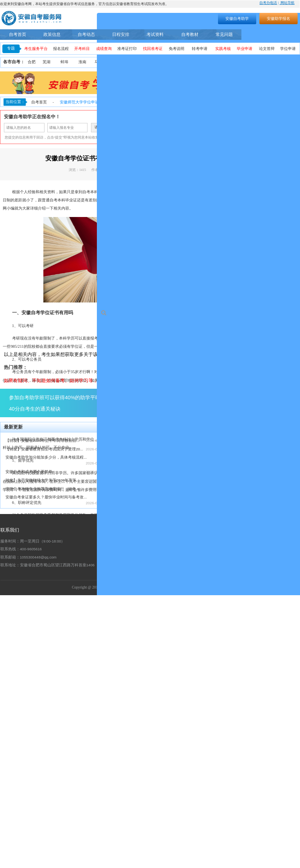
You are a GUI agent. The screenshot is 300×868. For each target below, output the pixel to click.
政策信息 (52, 34)
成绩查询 (104, 49)
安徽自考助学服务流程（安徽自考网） (144, 739)
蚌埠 (64, 62)
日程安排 (121, 34)
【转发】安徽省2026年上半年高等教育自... (42, 713)
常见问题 (224, 34)
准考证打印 (127, 49)
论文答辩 (267, 49)
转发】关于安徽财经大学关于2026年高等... (42, 753)
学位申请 (288, 49)
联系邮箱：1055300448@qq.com (29, 830)
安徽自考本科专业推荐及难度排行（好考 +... (44, 761)
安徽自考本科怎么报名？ (132, 730)
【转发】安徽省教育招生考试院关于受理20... (44, 721)
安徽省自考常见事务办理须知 (136, 747)
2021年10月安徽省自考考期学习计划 (143, 756)
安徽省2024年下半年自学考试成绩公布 (144, 778)
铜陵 (154, 62)
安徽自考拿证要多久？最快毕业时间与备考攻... (46, 770)
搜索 (177, 17)
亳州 (225, 62)
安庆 (136, 62)
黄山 (172, 62)
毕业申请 (245, 49)
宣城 (277, 62)
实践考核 (223, 49)
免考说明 (177, 49)
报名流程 (61, 49)
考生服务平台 (36, 49)
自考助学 (285, 34)
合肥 (32, 62)
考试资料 (155, 34)
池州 (292, 62)
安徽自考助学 (237, 19)
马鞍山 (100, 62)
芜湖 (46, 62)
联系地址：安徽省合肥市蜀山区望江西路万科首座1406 (47, 838)
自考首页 (18, 34)
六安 (259, 62)
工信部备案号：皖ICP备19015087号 (196, 860)
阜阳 (208, 62)
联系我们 (10, 803)
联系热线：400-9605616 (21, 822)
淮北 (118, 62)
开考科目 (82, 49)
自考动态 (86, 34)
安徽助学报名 (279, 19)
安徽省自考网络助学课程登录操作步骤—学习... (151, 764)
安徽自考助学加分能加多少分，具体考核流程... (46, 730)
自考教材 (190, 34)
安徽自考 (202, 200)
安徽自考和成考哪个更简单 (29, 744)
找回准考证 (153, 49)
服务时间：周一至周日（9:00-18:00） (33, 814)
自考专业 (255, 34)
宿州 (241, 62)
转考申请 (200, 49)
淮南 (82, 62)
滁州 (190, 62)
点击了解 (193, 676)
